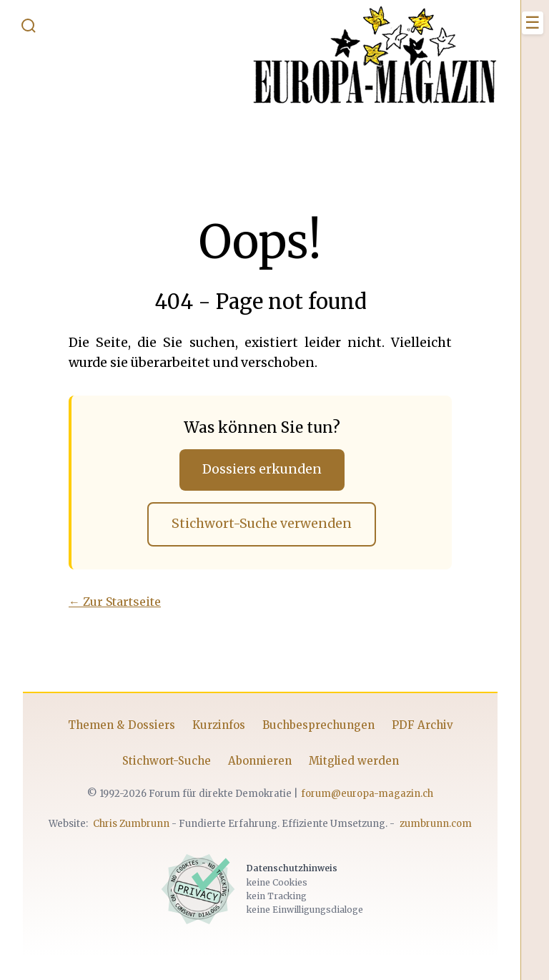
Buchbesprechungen (318, 725)
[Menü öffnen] (533, 23)
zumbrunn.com (436, 824)
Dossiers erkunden (262, 469)
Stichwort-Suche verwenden (262, 524)
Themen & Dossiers (122, 725)
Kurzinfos (219, 725)
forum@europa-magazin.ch (367, 794)
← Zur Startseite (115, 602)
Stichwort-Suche (167, 761)
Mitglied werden (354, 761)
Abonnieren (260, 761)
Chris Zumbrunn (131, 824)
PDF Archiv (422, 725)
